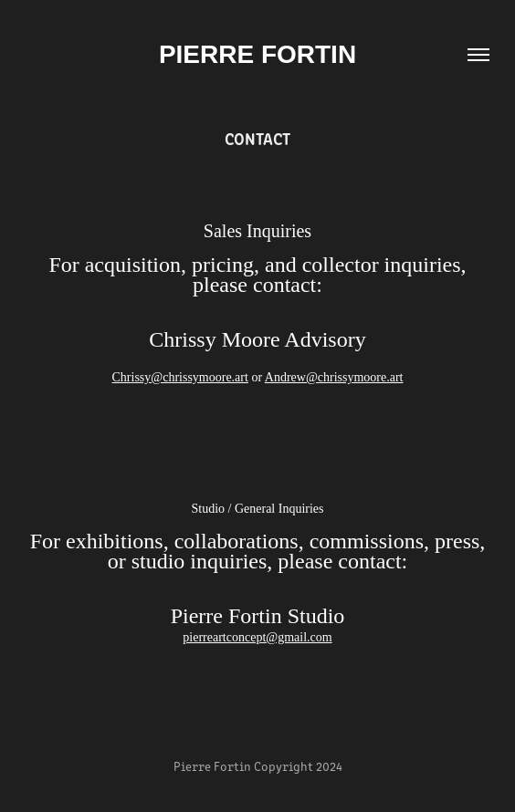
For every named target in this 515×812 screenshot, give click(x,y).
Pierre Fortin (257, 54)
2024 (329, 766)
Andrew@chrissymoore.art (334, 377)
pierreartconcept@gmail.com (257, 637)
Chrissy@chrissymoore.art (180, 377)
